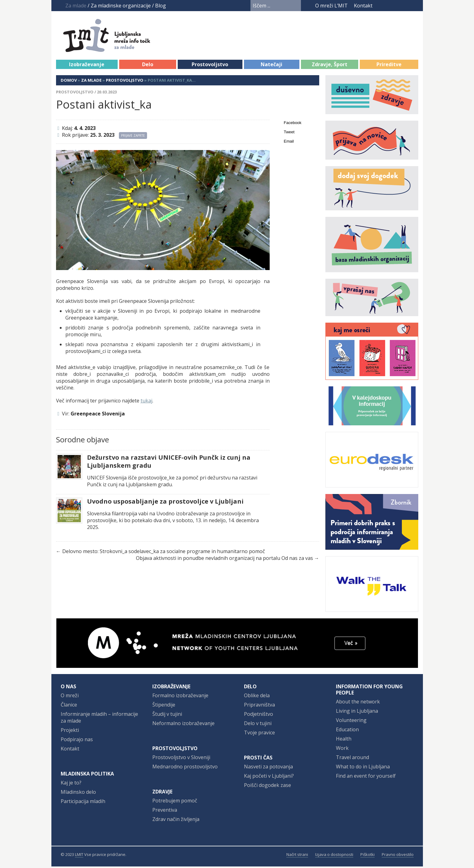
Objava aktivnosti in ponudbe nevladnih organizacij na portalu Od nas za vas (224, 560)
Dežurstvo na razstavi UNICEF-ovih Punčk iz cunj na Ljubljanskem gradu (169, 463)
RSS (414, 6)
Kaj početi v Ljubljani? (269, 777)
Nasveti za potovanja (268, 768)
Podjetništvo (259, 715)
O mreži (70, 697)
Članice (69, 706)
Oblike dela (257, 697)
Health (344, 740)
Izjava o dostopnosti (334, 856)
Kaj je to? (71, 784)
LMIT (79, 856)
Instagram (403, 6)
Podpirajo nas (77, 741)
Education (347, 731)
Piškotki (367, 856)
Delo (148, 66)
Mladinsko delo (78, 793)
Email (289, 143)
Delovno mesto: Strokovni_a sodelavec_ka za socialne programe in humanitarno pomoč (164, 553)
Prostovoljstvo (210, 66)
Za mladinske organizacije (121, 6)
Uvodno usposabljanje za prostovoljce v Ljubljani (165, 503)
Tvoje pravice (259, 734)
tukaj (146, 402)
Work (342, 750)
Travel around (352, 759)
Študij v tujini (167, 715)
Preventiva (165, 811)
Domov (69, 82)
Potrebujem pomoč (175, 802)
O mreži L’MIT (331, 6)
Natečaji (272, 66)
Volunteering (351, 722)
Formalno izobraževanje (180, 697)
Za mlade (91, 82)
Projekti (70, 732)
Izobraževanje (87, 66)
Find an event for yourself (366, 777)
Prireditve (389, 66)
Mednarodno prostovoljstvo (185, 768)
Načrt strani (297, 856)
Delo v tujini (258, 725)
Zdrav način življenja (176, 821)
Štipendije (164, 706)
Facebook (381, 6)
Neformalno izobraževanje (183, 725)
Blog (161, 6)
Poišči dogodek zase (267, 787)
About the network (358, 703)
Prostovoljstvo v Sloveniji (181, 759)
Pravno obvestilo (398, 856)
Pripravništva (259, 706)
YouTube (391, 6)
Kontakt (363, 6)
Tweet (289, 133)
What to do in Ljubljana (363, 768)
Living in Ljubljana (357, 712)
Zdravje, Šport (330, 66)
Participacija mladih (83, 803)
